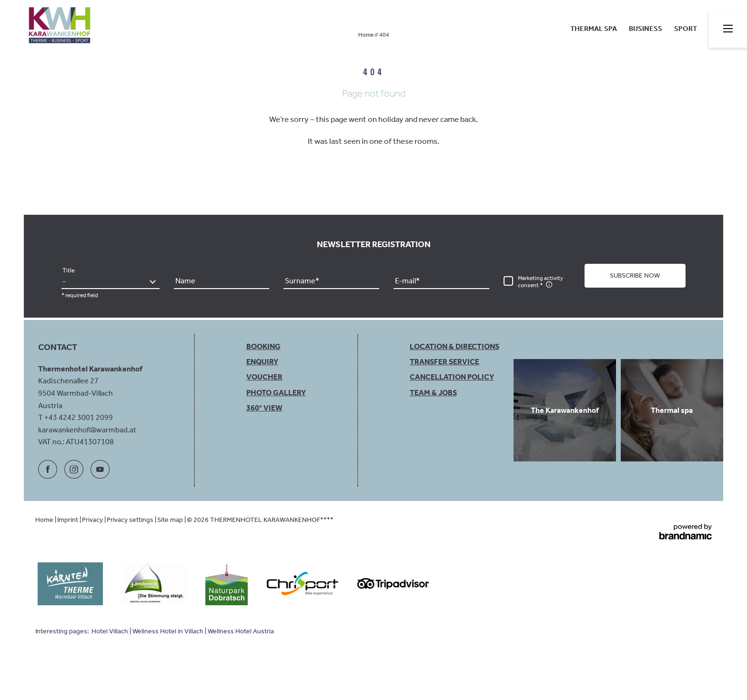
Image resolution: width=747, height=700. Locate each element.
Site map (171, 520)
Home (366, 35)
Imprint (68, 520)
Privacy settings (131, 520)
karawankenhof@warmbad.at (87, 430)
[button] (635, 276)
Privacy (93, 520)
